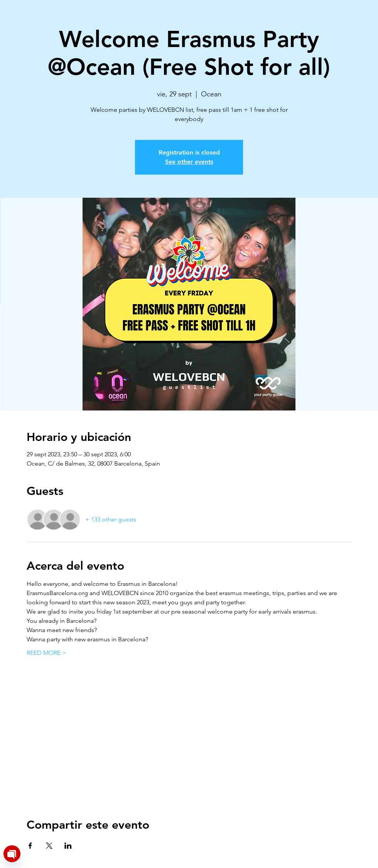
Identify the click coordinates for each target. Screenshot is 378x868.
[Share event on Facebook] (30, 846)
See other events (189, 162)
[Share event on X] (49, 846)
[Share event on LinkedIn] (68, 846)
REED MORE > (46, 653)
